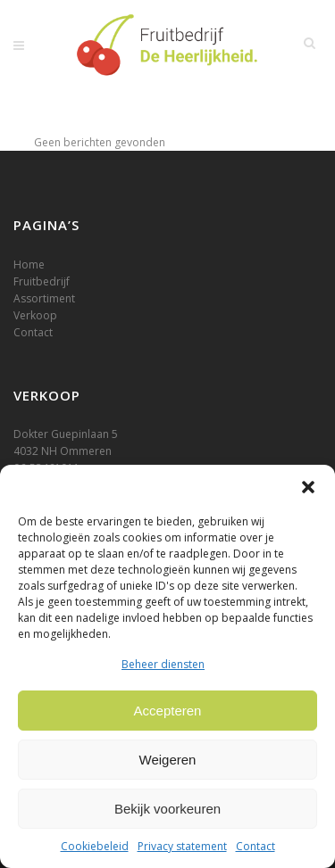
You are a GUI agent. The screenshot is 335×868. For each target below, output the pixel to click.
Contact (255, 846)
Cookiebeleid (95, 846)
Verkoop (35, 315)
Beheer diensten (163, 664)
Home (29, 265)
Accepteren (168, 711)
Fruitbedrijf (42, 281)
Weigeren (168, 760)
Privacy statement (182, 846)
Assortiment (44, 298)
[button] (308, 487)
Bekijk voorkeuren (167, 809)
